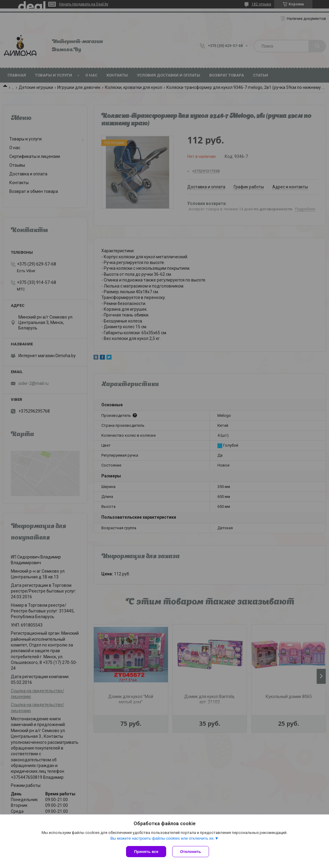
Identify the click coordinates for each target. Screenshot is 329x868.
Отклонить (190, 852)
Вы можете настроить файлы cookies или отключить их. (163, 838)
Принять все (146, 852)
